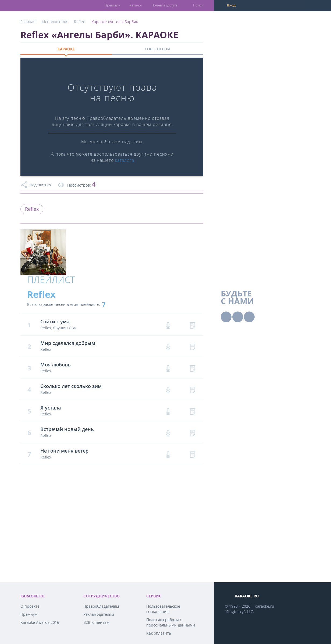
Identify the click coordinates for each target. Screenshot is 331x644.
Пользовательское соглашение (163, 609)
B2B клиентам (96, 622)
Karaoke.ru (264, 606)
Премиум (113, 5)
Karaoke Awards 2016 (40, 622)
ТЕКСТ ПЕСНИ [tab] (157, 49)
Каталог (136, 5)
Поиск (198, 5)
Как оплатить (159, 633)
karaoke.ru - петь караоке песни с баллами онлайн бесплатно (42, 5)
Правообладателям (101, 606)
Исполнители (55, 22)
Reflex (79, 22)
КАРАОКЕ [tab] (66, 49)
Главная (28, 22)
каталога (125, 160)
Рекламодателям (99, 614)
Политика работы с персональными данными (171, 622)
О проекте (30, 606)
